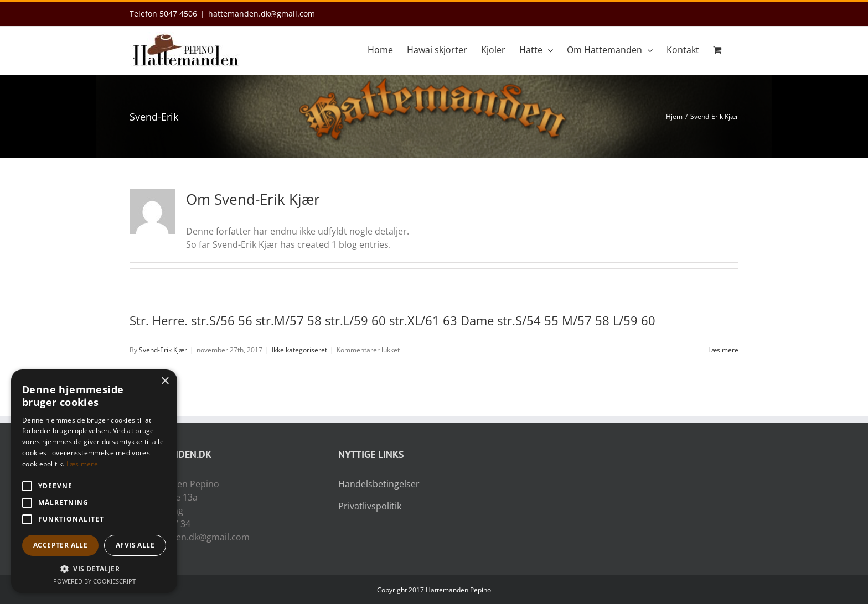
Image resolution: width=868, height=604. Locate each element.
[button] (94, 569)
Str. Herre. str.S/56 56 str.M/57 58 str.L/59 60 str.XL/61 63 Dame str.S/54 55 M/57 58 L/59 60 (392, 320)
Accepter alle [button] (60, 545)
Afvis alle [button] (135, 545)
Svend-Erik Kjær (163, 350)
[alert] (94, 481)
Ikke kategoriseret (299, 350)
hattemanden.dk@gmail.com (262, 14)
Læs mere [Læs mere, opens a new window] (82, 464)
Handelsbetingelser (379, 484)
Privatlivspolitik (370, 506)
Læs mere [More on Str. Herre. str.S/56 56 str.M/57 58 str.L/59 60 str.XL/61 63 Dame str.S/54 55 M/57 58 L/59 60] (723, 350)
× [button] (165, 381)
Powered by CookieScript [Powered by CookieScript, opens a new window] (94, 581)
